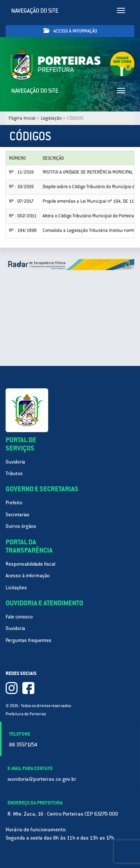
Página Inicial (22, 118)
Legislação (51, 118)
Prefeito (14, 503)
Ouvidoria (15, 462)
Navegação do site (35, 11)
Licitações (16, 588)
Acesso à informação (70, 31)
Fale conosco (19, 617)
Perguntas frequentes (29, 640)
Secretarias (18, 515)
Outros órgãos (21, 526)
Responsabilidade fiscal (30, 564)
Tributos (14, 473)
